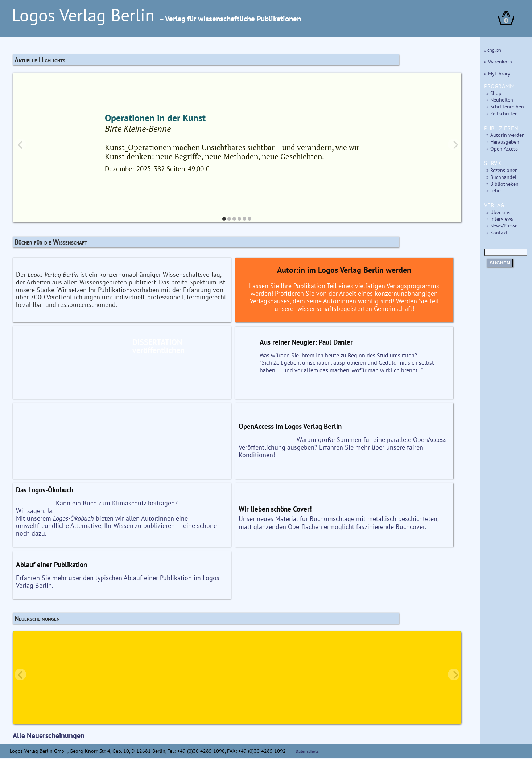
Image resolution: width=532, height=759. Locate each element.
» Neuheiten (500, 100)
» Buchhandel (501, 177)
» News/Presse (502, 225)
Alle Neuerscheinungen (49, 736)
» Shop (494, 93)
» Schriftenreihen (505, 106)
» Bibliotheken (502, 184)
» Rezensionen (502, 170)
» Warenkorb (498, 61)
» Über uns (498, 212)
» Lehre (494, 190)
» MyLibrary (497, 73)
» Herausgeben (503, 142)
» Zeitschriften (502, 113)
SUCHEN (500, 263)
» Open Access (502, 149)
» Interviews (500, 219)
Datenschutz (307, 752)
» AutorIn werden (506, 135)
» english (493, 50)
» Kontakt (497, 232)
